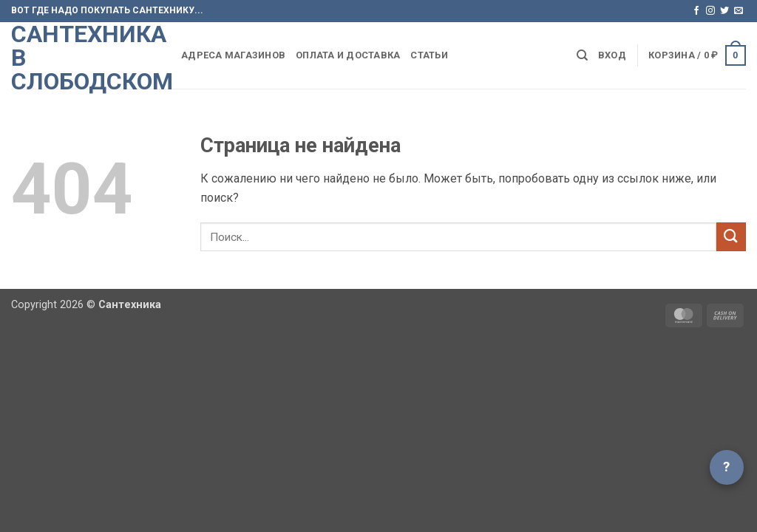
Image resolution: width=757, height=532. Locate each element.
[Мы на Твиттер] (724, 11)
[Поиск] (582, 55)
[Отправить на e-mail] (739, 11)
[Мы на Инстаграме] (710, 11)
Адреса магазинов (233, 55)
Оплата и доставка (348, 55)
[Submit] (731, 237)
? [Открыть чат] (727, 467)
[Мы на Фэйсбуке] (696, 11)
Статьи (429, 55)
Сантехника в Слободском (85, 58)
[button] (612, 55)
